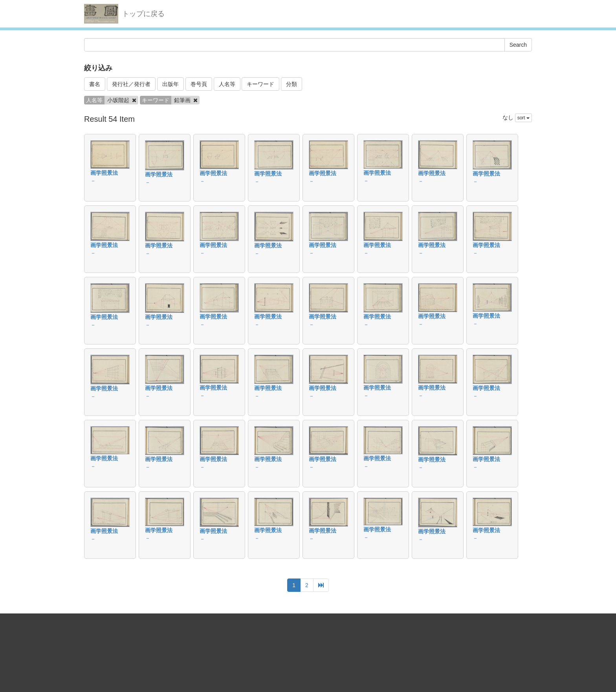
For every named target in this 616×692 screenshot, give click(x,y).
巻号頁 (199, 84)
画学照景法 (104, 173)
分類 (291, 84)
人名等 (227, 84)
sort (523, 118)
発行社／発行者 (131, 84)
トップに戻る (143, 14)
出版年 (170, 84)
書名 (95, 84)
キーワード (260, 84)
